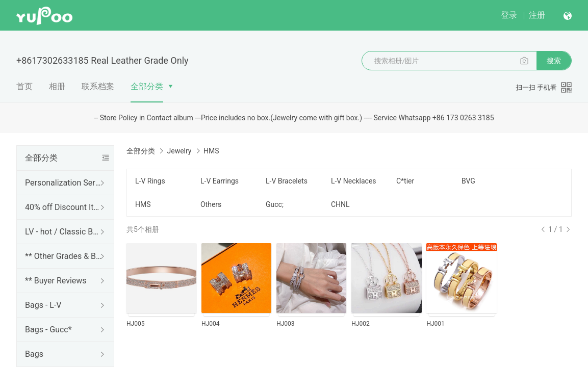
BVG (468, 181)
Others (211, 204)
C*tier (405, 181)
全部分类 (147, 86)
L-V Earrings (220, 181)
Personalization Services (63, 183)
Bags (34, 354)
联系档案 (98, 86)
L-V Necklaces (354, 181)
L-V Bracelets (287, 181)
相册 (57, 86)
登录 (509, 15)
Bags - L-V (43, 305)
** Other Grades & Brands (63, 256)
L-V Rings (150, 181)
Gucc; (275, 204)
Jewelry (179, 151)
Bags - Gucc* (48, 330)
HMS (143, 204)
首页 (24, 86)
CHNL (340, 204)
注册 (537, 15)
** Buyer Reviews (56, 281)
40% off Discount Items (63, 207)
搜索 (554, 61)
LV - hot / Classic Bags (63, 232)
